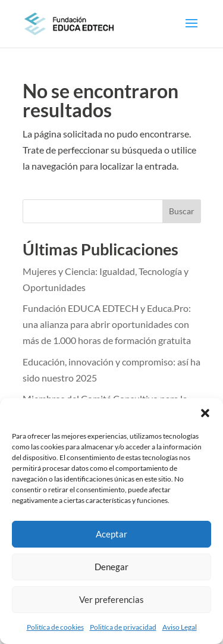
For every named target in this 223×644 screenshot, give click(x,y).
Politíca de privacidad (123, 627)
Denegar (111, 567)
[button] (205, 413)
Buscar (182, 211)
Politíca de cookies (55, 627)
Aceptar (111, 534)
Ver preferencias (111, 599)
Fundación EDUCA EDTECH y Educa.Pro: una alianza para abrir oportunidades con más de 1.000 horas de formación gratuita (107, 324)
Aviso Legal (180, 627)
